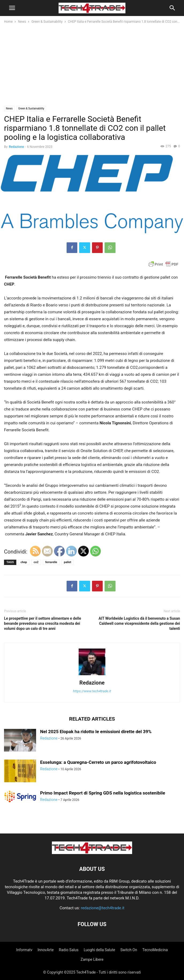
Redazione (16, 147)
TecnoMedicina (155, 950)
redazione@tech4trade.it (103, 908)
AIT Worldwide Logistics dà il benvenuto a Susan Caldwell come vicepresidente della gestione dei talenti (139, 623)
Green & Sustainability (47, 22)
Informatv (24, 950)
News (22, 22)
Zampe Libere (92, 959)
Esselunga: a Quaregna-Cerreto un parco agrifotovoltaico (98, 762)
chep (24, 562)
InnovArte (45, 950)
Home (8, 22)
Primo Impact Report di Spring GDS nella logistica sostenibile (103, 793)
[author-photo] (92, 675)
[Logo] (92, 853)
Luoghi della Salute (99, 950)
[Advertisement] (92, 65)
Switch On (129, 950)
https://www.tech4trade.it (92, 691)
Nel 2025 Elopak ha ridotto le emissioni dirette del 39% (96, 732)
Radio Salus (69, 950)
